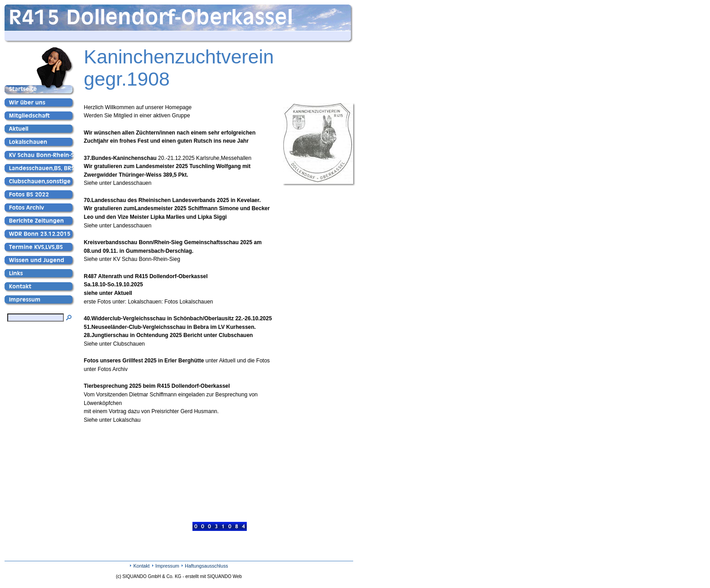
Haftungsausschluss (206, 566)
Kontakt (141, 566)
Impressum (167, 566)
